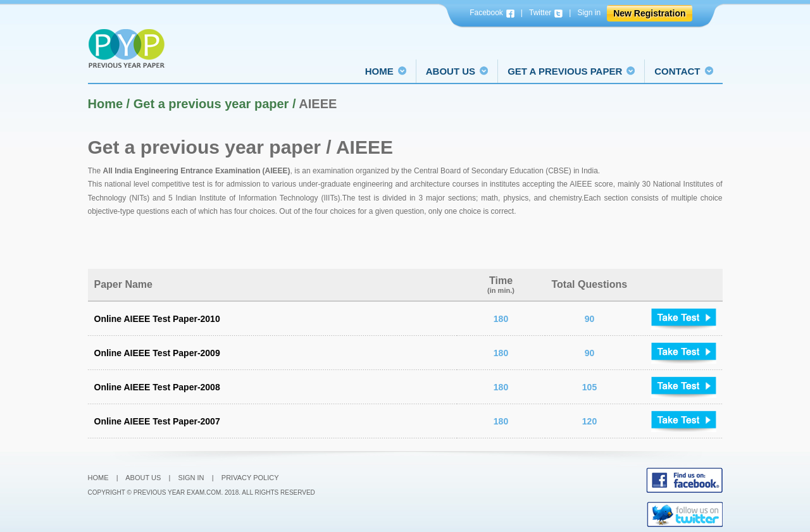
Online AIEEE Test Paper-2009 (157, 353)
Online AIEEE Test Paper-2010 (157, 319)
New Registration (649, 13)
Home (98, 478)
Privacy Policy (250, 478)
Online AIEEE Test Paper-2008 (157, 387)
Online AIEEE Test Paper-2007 (157, 421)
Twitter (546, 13)
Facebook (492, 13)
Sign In (191, 478)
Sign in (589, 13)
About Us (143, 478)
